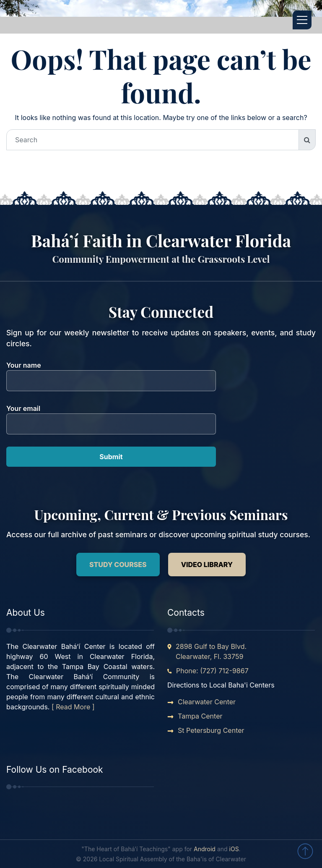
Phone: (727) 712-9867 (212, 671)
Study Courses (118, 565)
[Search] (153, 140)
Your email (111, 416)
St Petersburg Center (211, 730)
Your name (111, 373)
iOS (234, 849)
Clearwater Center (207, 702)
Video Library (207, 565)
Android (205, 849)
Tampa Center (200, 716)
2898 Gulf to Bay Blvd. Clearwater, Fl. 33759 (211, 651)
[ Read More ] (73, 707)
